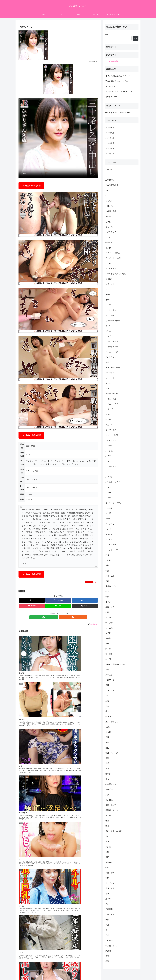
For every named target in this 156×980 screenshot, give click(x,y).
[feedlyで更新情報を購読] (56, 617)
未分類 (22, 591)
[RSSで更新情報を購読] (61, 617)
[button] (85, 606)
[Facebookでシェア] (58, 600)
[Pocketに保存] (32, 606)
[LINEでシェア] (58, 606)
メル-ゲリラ (110, 86)
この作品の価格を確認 (31, 186)
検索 (107, 34)
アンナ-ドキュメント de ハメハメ (119, 92)
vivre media (114, 61)
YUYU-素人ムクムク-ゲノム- (117, 81)
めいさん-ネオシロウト (115, 97)
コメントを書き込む (58, 931)
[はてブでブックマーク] (85, 600)
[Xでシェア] (32, 600)
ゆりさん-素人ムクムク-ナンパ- (118, 76)
